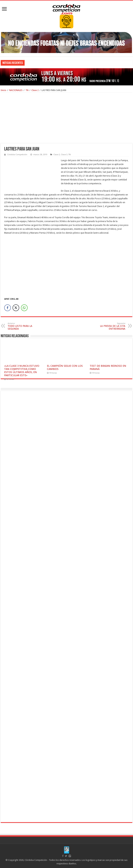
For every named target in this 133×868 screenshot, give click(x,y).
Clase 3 (64, 155)
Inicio (3, 90)
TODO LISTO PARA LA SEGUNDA (26, 326)
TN (27, 90)
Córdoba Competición (17, 155)
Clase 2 (35, 90)
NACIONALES (16, 90)
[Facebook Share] (8, 308)
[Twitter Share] (16, 308)
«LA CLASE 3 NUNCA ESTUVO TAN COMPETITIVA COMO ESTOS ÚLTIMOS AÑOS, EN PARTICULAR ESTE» (22, 371)
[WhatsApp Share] (24, 308)
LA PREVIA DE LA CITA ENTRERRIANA (107, 326)
